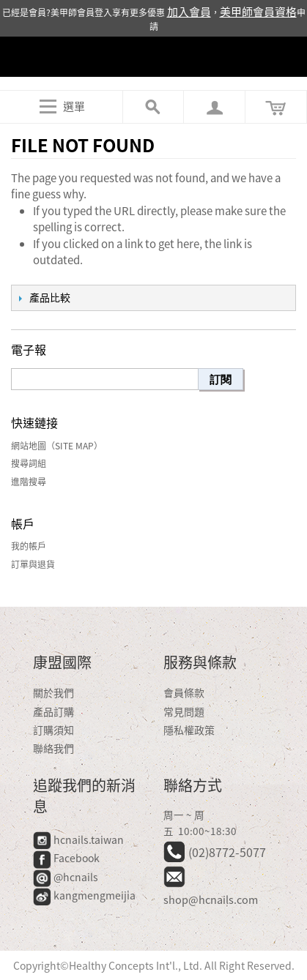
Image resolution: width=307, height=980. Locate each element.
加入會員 (189, 12)
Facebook (67, 858)
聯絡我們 (53, 748)
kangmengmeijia (84, 895)
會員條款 (184, 692)
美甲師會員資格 (258, 12)
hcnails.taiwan (78, 839)
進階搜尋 (29, 482)
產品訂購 (53, 711)
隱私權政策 (189, 730)
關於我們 (53, 692)
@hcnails (66, 877)
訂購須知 (53, 730)
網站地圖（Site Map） (57, 446)
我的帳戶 (29, 546)
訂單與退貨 (33, 564)
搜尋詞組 (29, 463)
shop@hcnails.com (211, 899)
